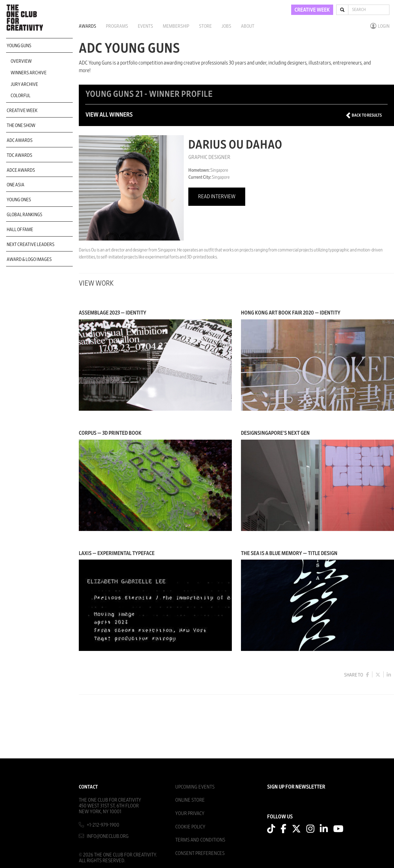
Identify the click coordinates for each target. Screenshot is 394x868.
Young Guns (19, 46)
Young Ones (19, 200)
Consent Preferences (200, 853)
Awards (87, 26)
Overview (21, 61)
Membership (176, 26)
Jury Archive (24, 84)
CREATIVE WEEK (312, 10)
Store (205, 26)
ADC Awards (20, 140)
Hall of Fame (20, 230)
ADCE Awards (21, 170)
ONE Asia (16, 185)
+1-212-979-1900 (103, 825)
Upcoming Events (195, 787)
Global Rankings (24, 215)
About (248, 26)
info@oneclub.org (108, 836)
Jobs (226, 26)
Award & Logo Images (29, 259)
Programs (117, 26)
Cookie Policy (190, 827)
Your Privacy (190, 813)
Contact (88, 787)
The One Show (21, 125)
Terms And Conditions (200, 840)
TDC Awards (19, 155)
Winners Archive (29, 73)
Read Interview (217, 197)
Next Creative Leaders (31, 244)
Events (145, 26)
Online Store (190, 800)
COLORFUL (21, 96)
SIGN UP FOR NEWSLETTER (296, 787)
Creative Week (22, 111)
